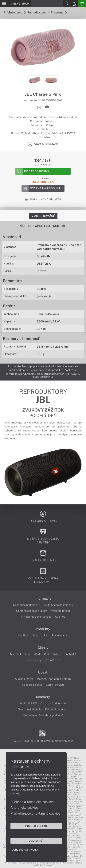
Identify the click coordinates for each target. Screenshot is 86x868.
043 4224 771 (29, 703)
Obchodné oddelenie (53, 703)
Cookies (60, 617)
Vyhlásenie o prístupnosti (36, 617)
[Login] (74, 4)
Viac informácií (43, 216)
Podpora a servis (32, 685)
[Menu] (4, 4)
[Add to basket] (43, 171)
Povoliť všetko (36, 826)
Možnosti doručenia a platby (54, 679)
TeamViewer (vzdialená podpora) (43, 715)
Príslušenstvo (15, 12)
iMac (36, 635)
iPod (46, 654)
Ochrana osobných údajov (32, 611)
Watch (56, 654)
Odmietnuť (36, 841)
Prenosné (59, 12)
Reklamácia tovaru (57, 709)
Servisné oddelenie (30, 709)
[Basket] (82, 4)
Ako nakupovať (24, 679)
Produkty (43, 629)
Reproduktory (38, 12)
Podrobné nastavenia (24, 850)
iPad (46, 635)
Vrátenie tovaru (61, 611)
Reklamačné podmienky (58, 605)
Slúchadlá (70, 654)
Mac (28, 654)
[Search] (66, 4)
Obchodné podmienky (26, 605)
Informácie (43, 598)
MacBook (24, 635)
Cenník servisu (55, 685)
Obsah (43, 672)
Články (43, 648)
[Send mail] (39, 108)
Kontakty (43, 697)
